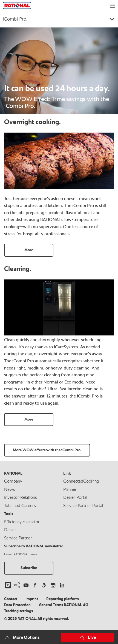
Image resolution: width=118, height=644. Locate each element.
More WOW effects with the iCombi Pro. (47, 450)
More (29, 250)
